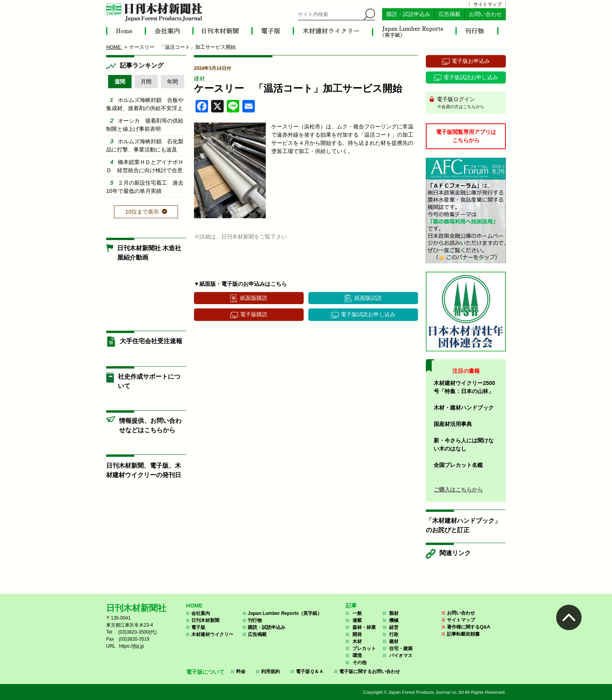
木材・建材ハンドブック (464, 408)
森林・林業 (364, 627)
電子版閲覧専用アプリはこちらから (466, 136)
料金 (241, 672)
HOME (194, 606)
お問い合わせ (486, 14)
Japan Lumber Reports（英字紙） (285, 613)
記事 (351, 606)
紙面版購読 (254, 298)
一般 (357, 613)
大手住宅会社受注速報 (151, 341)
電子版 (198, 627)
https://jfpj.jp (132, 646)
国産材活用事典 (453, 424)
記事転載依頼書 (463, 634)
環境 (357, 655)
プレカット (364, 648)
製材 (394, 613)
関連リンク (455, 553)
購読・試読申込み (408, 14)
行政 (394, 634)
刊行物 (255, 620)
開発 (357, 634)
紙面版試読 (368, 298)
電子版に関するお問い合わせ (370, 672)
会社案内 (201, 613)
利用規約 (270, 672)
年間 (173, 82)
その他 (359, 663)
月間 (146, 82)
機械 (394, 620)
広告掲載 (450, 14)
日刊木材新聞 (205, 620)
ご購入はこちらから (458, 490)
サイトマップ (487, 4)
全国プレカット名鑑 (458, 465)
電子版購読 (254, 314)
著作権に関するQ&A (469, 627)
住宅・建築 (401, 648)
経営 (394, 627)
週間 (120, 82)
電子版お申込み (471, 61)
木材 (357, 641)
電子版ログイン (469, 103)
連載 (357, 620)
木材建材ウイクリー (212, 634)
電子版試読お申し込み (368, 314)
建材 (199, 78)
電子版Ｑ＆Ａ (310, 672)
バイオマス (401, 655)
